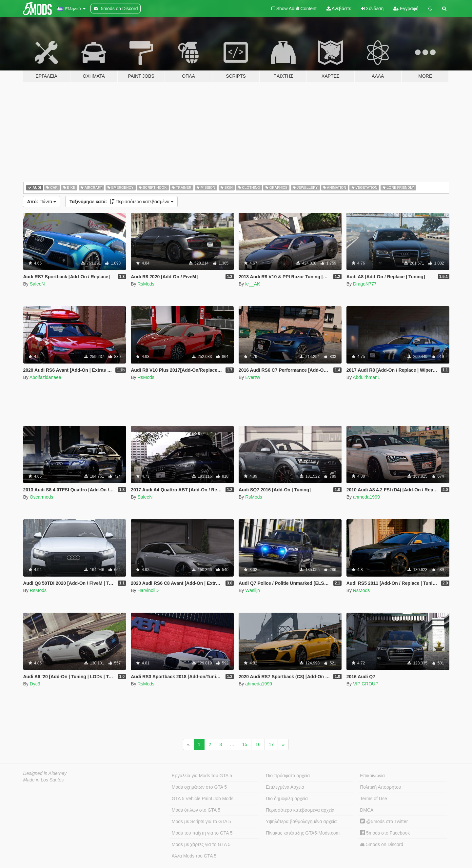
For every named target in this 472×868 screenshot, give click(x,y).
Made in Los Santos (44, 780)
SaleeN (37, 284)
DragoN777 (365, 284)
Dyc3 (35, 684)
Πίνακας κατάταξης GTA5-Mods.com (303, 833)
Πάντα (42, 202)
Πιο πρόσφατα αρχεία (288, 776)
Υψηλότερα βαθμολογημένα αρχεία (301, 821)
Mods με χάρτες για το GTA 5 (201, 844)
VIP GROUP (366, 684)
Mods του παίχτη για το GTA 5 (202, 833)
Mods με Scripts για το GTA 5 (201, 821)
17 (271, 744)
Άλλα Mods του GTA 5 (194, 856)
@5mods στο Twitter (384, 821)
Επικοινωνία (372, 776)
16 (258, 744)
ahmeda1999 (366, 497)
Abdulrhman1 (366, 377)
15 (245, 744)
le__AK (253, 284)
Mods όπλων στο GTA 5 (196, 810)
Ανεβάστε (339, 9)
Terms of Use (373, 799)
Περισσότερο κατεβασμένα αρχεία (300, 810)
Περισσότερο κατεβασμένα (121, 202)
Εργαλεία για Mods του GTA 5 (202, 776)
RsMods (146, 284)
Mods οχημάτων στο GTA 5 (199, 787)
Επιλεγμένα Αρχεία (285, 787)
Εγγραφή (406, 9)
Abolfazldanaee (45, 377)
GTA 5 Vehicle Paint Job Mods (203, 799)
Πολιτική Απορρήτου (380, 787)
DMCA (367, 810)
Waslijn (253, 590)
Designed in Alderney (45, 773)
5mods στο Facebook (385, 833)
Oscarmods (42, 497)
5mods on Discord (382, 845)
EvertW (253, 377)
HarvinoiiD (148, 590)
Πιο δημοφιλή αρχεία (287, 799)
